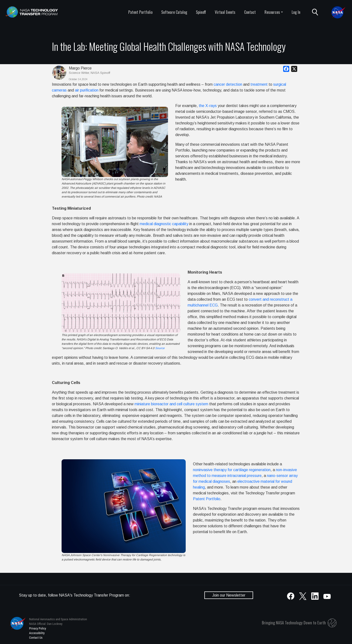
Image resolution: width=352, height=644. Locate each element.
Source (160, 348)
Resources (272, 12)
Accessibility (37, 633)
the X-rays (208, 106)
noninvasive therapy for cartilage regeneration (232, 470)
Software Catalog (174, 12)
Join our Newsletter (229, 595)
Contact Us (36, 638)
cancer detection (228, 84)
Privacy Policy (38, 628)
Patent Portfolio (140, 12)
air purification (87, 90)
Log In (296, 12)
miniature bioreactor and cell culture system (171, 404)
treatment (259, 84)
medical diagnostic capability (164, 224)
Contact (250, 12)
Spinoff (201, 12)
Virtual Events (225, 12)
